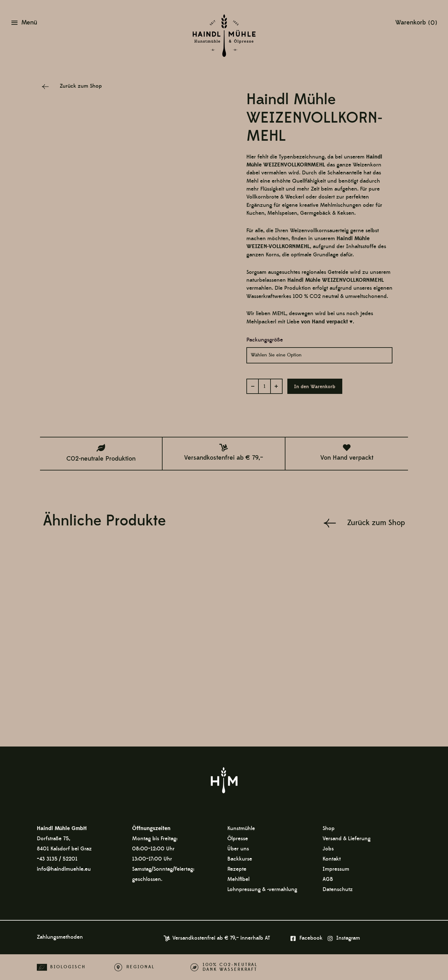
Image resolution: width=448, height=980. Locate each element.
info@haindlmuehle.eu (64, 869)
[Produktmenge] (264, 386)
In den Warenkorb (315, 387)
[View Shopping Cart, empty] (416, 22)
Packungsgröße (265, 340)
